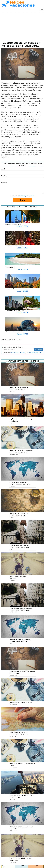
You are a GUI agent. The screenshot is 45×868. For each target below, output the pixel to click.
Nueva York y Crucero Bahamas (14, 310)
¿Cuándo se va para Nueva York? (21, 703)
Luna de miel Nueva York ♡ (13, 224)
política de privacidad (35, 353)
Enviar (23, 200)
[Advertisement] (22, 26)
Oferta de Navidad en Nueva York (15, 246)
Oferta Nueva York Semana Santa (15, 332)
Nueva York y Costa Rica (12, 289)
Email (3, 169)
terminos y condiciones (18, 353)
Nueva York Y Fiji (10, 267)
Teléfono (4, 176)
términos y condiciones (27, 196)
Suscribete (39, 350)
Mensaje (4, 183)
